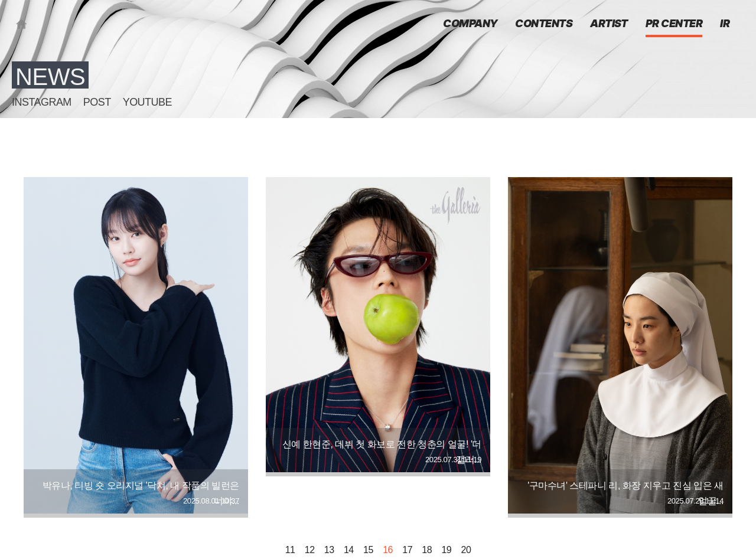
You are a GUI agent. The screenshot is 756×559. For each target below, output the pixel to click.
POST (97, 102)
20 (466, 550)
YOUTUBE (147, 102)
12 (310, 550)
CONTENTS (544, 24)
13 (329, 550)
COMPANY (470, 24)
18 (427, 550)
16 (388, 550)
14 (349, 550)
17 (407, 550)
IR (725, 24)
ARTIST (609, 24)
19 (446, 550)
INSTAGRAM (42, 102)
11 (290, 550)
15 (368, 550)
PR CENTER (674, 24)
